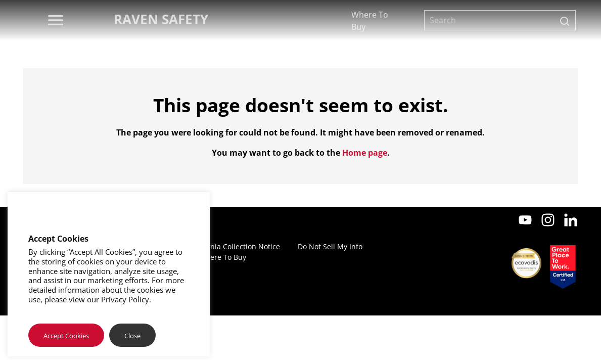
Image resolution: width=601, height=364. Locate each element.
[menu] (56, 20)
